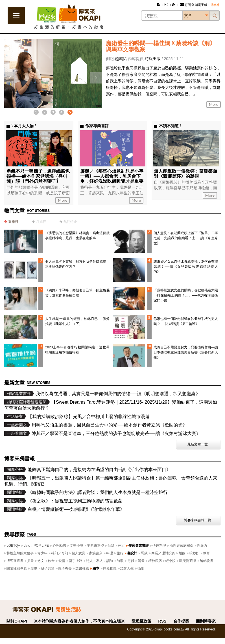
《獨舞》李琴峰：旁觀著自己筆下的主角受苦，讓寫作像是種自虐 (77, 293)
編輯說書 (207, 561)
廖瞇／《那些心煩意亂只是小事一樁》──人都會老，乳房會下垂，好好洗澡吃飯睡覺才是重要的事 (112, 179)
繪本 (96, 568)
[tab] (11, 222)
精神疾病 (155, 561)
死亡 (121, 546)
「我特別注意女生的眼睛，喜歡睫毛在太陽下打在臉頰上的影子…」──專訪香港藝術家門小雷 (186, 295)
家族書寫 (96, 553)
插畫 (30, 561)
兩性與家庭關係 (182, 546)
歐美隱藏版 (188, 561)
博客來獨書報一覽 (198, 520)
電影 (131, 561)
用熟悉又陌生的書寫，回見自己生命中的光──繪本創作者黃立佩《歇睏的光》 (109, 425)
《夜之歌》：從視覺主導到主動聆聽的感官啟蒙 (75, 501)
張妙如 (194, 553)
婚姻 (182, 553)
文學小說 (77, 546)
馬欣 (144, 553)
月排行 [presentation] (41, 222)
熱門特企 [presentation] (70, 222)
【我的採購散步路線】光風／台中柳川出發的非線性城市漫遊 (89, 416)
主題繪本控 (95, 546)
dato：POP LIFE (36, 546)
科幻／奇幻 (60, 553)
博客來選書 (15, 561)
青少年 (42, 553)
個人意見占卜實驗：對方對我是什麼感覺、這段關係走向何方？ (77, 264)
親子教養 (65, 568)
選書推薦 (82, 568)
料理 (110, 553)
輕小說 (171, 561)
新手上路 (76, 561)
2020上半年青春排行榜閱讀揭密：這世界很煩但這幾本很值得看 (77, 350)
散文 (41, 561)
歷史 (34, 568)
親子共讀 (48, 568)
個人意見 (78, 553)
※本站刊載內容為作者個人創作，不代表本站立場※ (79, 621)
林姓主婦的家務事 (20, 553)
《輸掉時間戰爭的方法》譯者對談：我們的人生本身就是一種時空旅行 (98, 492)
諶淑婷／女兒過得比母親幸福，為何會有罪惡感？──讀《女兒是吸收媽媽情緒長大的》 (186, 267)
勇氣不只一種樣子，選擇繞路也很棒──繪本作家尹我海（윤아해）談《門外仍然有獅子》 (38, 176)
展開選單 (16, 15)
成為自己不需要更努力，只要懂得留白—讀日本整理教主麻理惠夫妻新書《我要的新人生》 (186, 352)
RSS (162, 621)
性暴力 (202, 546)
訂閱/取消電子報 (194, 5)
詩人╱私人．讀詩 (100, 561)
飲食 (51, 561)
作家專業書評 (139, 546)
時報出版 (153, 59)
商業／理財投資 (163, 553)
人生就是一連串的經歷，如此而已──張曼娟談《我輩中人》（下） (77, 321)
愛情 (62, 561)
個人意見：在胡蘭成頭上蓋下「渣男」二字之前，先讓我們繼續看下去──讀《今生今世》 (186, 238)
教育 (206, 553)
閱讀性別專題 (17, 568)
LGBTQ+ (13, 546)
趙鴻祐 (121, 59)
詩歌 (120, 561)
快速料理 (159, 546)
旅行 (120, 553)
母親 (111, 546)
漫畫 (141, 561)
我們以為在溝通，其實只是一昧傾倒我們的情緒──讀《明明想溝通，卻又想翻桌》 (118, 394)
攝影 (141, 568)
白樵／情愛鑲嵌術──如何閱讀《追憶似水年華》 (76, 509)
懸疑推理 (110, 568)
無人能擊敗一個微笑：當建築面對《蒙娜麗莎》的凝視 (185, 174)
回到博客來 (206, 621)
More (214, 104)
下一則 (96, 78)
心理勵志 (59, 546)
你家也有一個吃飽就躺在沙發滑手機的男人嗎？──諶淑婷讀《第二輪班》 (186, 321)
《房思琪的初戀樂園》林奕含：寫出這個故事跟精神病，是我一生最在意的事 (77, 236)
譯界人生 (127, 568)
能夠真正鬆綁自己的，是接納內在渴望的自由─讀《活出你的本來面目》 (99, 470)
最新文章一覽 (198, 444)
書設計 (132, 553)
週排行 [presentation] (13, 222)
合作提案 (181, 621)
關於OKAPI (17, 621)
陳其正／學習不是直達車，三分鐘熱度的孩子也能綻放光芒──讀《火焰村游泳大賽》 (116, 433)
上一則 (10, 78)
